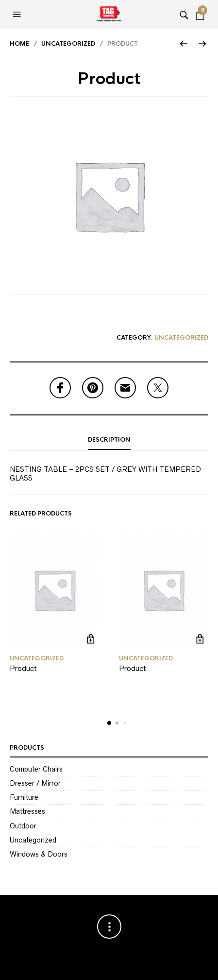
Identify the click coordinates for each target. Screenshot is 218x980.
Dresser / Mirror (35, 783)
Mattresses (27, 811)
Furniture (24, 797)
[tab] (109, 440)
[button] (18, 15)
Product (23, 668)
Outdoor (23, 826)
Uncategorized (68, 44)
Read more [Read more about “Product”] (91, 639)
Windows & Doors (39, 854)
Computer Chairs (36, 769)
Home (19, 44)
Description (109, 440)
